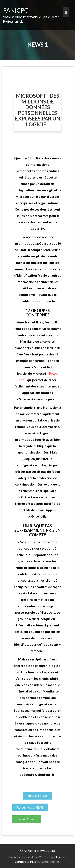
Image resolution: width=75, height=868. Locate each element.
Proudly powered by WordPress (31, 857)
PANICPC (16, 10)
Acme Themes (50, 861)
